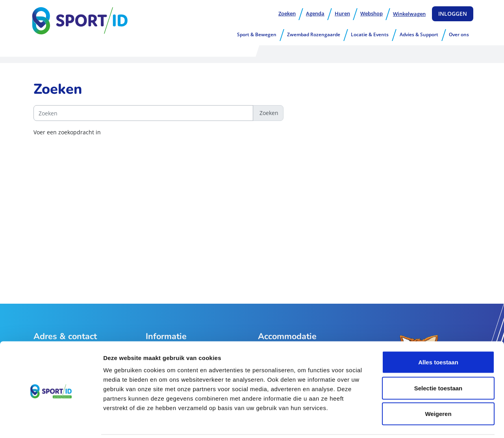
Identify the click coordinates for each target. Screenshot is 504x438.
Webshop (372, 13)
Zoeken (287, 13)
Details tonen (425, 422)
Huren (342, 13)
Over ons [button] (459, 34)
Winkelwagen (409, 14)
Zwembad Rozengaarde (314, 34)
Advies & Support (419, 34)
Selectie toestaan (438, 361)
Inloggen (453, 14)
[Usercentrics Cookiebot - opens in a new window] (51, 423)
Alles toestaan (438, 335)
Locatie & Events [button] (370, 34)
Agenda (315, 13)
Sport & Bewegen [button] (257, 34)
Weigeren (438, 386)
